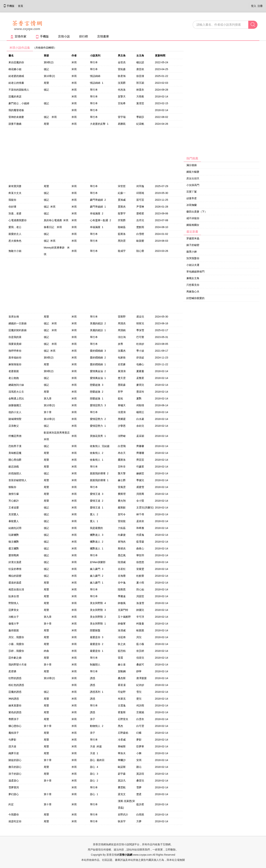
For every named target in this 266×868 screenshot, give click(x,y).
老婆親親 (14, 371)
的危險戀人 (15, 473)
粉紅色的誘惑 (16, 685)
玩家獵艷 (14, 535)
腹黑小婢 (192, 252)
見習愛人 (14, 514)
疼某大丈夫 (15, 193)
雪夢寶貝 (14, 787)
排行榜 (83, 36)
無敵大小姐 (15, 251)
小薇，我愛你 (16, 644)
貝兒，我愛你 (16, 637)
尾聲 (46, 83)
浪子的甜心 (15, 774)
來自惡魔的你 (16, 62)
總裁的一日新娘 (18, 323)
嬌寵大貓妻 (193, 172)
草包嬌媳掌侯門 (195, 272)
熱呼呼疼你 (15, 351)
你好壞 (12, 207)
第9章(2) (49, 62)
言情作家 (18, 36)
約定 (11, 804)
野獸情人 (14, 603)
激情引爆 (14, 494)
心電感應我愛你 (18, 220)
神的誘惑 (14, 699)
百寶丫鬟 (192, 192)
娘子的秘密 (193, 245)
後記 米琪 (50, 117)
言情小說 (64, 36)
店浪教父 (14, 426)
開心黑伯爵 (15, 460)
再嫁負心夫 (193, 291)
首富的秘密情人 (18, 480)
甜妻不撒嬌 (15, 124)
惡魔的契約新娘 (18, 330)
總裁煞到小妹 (16, 385)
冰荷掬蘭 (192, 205)
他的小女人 (15, 412)
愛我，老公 (15, 227)
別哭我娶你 (193, 258)
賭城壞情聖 (15, 419)
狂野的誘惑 (15, 678)
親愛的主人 (15, 234)
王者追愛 (14, 508)
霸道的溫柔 (15, 583)
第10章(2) (49, 76)
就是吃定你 (15, 821)
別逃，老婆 (15, 213)
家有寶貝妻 (15, 186)
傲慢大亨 (14, 624)
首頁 (21, 6)
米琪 (74, 62)
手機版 (9, 6)
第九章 (48, 398)
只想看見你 (193, 285)
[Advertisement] (211, 100)
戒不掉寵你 (193, 218)
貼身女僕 (14, 596)
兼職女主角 (193, 278)
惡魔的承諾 (15, 96)
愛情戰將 (14, 555)
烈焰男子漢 (15, 446)
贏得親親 (14, 630)
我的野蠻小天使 (18, 665)
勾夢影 (12, 740)
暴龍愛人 (14, 521)
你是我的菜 (15, 337)
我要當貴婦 (15, 344)
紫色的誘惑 (15, 712)
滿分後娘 (192, 165)
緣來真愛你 (15, 705)
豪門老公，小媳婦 (19, 103)
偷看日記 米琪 (53, 227)
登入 (254, 6)
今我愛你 (14, 814)
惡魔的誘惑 (15, 692)
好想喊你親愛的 (195, 298)
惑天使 (12, 746)
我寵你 (12, 200)
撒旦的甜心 (15, 767)
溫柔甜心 (14, 781)
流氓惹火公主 (16, 392)
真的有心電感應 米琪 (56, 220)
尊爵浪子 (14, 719)
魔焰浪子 (14, 733)
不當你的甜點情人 (19, 90)
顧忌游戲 (14, 467)
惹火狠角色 (15, 241)
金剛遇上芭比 (16, 398)
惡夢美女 (14, 610)
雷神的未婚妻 (16, 117)
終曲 (46, 651)
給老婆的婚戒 (16, 76)
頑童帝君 (192, 198)
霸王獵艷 (14, 548)
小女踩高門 (193, 185)
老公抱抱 (14, 378)
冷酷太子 (14, 617)
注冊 (260, 6)
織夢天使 (14, 753)
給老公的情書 (16, 83)
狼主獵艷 (14, 542)
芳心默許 (14, 501)
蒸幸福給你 (15, 358)
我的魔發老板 (16, 110)
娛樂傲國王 (15, 405)
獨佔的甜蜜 (15, 576)
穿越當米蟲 (193, 238)
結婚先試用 (15, 528)
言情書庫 (103, 36)
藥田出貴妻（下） (197, 212)
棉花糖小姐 (15, 69)
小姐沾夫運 (193, 265)
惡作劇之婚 (15, 658)
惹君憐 (12, 671)
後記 (46, 69)
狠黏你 (12, 487)
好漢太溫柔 (15, 562)
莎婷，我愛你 (16, 651)
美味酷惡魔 (15, 453)
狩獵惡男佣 (15, 436)
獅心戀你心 (15, 726)
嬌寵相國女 (193, 225)
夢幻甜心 (14, 794)
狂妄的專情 (15, 569)
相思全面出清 (16, 589)
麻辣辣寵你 (15, 364)
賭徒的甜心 (15, 760)
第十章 (48, 412)
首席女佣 (14, 317)
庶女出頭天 (193, 178)
